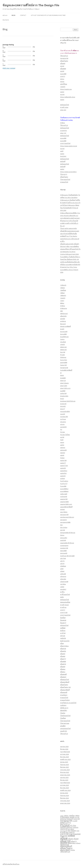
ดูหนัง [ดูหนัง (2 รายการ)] (78, 831)
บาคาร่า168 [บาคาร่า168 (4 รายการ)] (64, 834)
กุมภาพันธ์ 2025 (65, 783)
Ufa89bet (63, 566)
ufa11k (62, 561)
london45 (63, 404)
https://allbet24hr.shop (68, 97)
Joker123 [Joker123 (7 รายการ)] (64, 822)
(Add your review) (9, 68)
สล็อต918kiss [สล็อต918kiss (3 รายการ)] (72, 843)
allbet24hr (63, 316)
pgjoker (63, 453)
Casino (62, 339)
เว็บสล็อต (63, 718)
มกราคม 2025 (65, 785)
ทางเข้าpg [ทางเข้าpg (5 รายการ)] (64, 832)
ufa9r (62, 569)
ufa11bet (63, 558)
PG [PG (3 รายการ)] (70, 823)
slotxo (62, 79)
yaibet (62, 587)
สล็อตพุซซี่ (63, 674)
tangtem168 (64, 548)
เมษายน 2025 (64, 777)
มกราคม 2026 (65, 754)
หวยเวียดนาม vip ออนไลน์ (68, 703)
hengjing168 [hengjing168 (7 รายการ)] (66, 820)
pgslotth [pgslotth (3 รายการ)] (76, 827)
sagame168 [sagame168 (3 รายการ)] (64, 829)
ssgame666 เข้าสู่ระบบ (67, 543)
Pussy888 (63, 486)
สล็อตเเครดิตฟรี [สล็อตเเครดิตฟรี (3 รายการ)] (65, 850)
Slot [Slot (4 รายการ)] (69, 831)
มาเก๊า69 (63, 633)
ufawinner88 (64, 582)
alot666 (63, 319)
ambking (63, 321)
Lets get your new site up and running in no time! (48, 15)
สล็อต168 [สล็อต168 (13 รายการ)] (65, 841)
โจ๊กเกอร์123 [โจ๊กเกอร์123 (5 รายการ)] (65, 852)
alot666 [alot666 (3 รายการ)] (72, 817)
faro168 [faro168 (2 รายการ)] (77, 817)
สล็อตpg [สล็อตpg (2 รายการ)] (78, 843)
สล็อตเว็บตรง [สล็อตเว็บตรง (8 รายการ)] (66, 848)
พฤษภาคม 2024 (65, 803)
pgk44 (62, 455)
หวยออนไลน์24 (65, 700)
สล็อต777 (63, 659)
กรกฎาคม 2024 (65, 801)
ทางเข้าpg (63, 607)
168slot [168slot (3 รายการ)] (66, 816)
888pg (62, 303)
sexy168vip (64, 512)
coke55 (62, 344)
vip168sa (63, 584)
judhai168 (63, 393)
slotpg (62, 82)
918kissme (64, 308)
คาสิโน (62, 592)
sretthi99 (63, 540)
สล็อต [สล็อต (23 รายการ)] (64, 838)
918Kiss (63, 306)
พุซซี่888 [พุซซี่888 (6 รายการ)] (71, 836)
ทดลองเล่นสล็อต (65, 602)
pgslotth (63, 476)
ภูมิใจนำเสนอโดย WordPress (11, 864)
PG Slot (63, 432)
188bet (62, 293)
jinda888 (63, 378)
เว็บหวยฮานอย (65, 723)
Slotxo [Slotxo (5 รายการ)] (73, 830)
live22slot (63, 156)
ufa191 (62, 564)
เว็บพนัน (63, 713)
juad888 (63, 391)
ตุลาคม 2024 (64, 793)
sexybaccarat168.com (67, 517)
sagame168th (65, 502)
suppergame (64, 545)
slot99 (62, 71)
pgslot (62, 92)
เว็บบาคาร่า (64, 174)
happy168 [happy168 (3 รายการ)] (76, 819)
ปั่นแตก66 (63, 620)
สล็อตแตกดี (64, 692)
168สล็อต (63, 290)
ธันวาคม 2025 (65, 757)
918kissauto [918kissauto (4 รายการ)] (65, 817)
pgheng (63, 448)
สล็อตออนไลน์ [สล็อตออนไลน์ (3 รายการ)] (65, 845)
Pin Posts (6, 20)
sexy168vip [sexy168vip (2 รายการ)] (71, 829)
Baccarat (63, 324)
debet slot (63, 347)
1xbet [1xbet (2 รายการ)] (62, 816)
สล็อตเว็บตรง (64, 61)
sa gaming (63, 130)
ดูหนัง (62, 597)
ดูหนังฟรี (63, 161)
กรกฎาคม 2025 (65, 770)
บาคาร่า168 (64, 612)
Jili (61, 373)
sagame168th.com (66, 504)
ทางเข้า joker (64, 107)
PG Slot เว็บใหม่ (65, 435)
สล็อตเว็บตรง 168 (65, 687)
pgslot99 (63, 468)
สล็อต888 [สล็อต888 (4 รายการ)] (64, 843)
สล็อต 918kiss (64, 646)
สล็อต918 (63, 664)
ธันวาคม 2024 (65, 788)
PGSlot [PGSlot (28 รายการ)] (65, 825)
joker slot (63, 110)
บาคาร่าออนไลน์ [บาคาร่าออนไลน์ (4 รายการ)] (75, 834)
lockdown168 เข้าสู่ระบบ (68, 401)
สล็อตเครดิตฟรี (65, 682)
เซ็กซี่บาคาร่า (64, 708)
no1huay (63, 419)
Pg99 (62, 440)
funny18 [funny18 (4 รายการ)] (70, 819)
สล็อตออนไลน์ (65, 680)
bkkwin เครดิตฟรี (65, 326)
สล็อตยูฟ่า (63, 677)
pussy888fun (64, 489)
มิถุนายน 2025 (65, 772)
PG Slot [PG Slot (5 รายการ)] (73, 826)
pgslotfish (63, 473)
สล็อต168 (63, 649)
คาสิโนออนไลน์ (65, 594)
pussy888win (64, 491)
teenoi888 (63, 551)
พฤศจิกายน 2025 (65, 759)
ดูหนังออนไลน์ (65, 105)
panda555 (63, 427)
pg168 (62, 437)
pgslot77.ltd (64, 466)
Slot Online (64, 527)
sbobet (62, 509)
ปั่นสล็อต (63, 618)
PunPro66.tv (64, 481)
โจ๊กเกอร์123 (64, 56)
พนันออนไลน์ (64, 625)
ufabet (62, 571)
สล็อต (62, 643)
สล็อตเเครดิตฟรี (65, 690)
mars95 (63, 414)
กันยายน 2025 (65, 765)
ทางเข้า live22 (64, 605)
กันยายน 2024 (65, 796)
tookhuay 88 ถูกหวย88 (67, 556)
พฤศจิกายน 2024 (65, 790)
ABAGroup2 (64, 313)
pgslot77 (63, 463)
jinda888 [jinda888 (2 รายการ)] (75, 821)
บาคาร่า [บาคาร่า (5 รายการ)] (72, 832)
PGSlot (62, 458)
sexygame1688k (65, 522)
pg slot (62, 94)
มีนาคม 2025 (64, 780)
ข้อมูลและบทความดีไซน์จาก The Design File (31, 5)
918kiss (63, 123)
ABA (61, 311)
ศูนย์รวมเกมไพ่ (65, 641)
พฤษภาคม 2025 (65, 775)
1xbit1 (62, 301)
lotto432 (63, 406)
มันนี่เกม (63, 631)
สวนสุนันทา (64, 695)
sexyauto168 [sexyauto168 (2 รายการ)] (64, 831)
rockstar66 (64, 497)
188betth (63, 295)
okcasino (63, 422)
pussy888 (63, 74)
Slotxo (62, 535)
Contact (23, 15)
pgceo (62, 442)
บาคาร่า (63, 76)
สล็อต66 (63, 656)
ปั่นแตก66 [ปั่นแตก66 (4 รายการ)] (64, 836)
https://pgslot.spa (66, 89)
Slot (61, 525)
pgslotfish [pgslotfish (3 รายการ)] (69, 827)
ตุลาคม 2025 (64, 762)
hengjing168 (64, 368)
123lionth (63, 285)
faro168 (63, 352)
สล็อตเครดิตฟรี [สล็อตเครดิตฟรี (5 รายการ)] (66, 846)
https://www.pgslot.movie (69, 146)
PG (61, 429)
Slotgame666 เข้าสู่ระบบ (68, 533)
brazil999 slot (64, 337)
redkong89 (64, 494)
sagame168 (64, 499)
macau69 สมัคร (65, 411)
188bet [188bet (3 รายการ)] (77, 816)
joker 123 (63, 133)
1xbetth (63, 87)
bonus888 (63, 334)
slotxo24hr (64, 538)
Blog (14, 15)
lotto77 (63, 409)
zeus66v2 (63, 589)
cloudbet (63, 342)
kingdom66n (64, 396)
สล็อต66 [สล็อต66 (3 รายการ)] (71, 839)
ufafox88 (63, 574)
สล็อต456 (63, 651)
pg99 (62, 151)
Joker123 (63, 381)
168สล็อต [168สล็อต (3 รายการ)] (72, 816)
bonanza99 (64, 332)
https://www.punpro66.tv (68, 172)
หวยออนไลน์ (64, 182)
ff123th (63, 355)
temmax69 (64, 553)
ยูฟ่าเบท (63, 636)
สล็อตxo (63, 672)
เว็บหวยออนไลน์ (65, 179)
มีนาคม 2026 (64, 749)
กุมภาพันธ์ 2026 (65, 752)
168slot (63, 288)
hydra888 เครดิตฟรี (66, 370)
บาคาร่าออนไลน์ (65, 143)
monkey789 (64, 417)
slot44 (62, 66)
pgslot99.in (64, 471)
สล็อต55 (63, 654)
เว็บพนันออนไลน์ (65, 716)
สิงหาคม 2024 (64, 798)
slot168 (63, 530)
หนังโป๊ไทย (64, 84)
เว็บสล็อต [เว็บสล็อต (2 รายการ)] (73, 850)
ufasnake (63, 579)
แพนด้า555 (64, 731)
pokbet (63, 478)
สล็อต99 (63, 63)
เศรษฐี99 (63, 726)
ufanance (63, 576)
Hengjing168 (64, 58)
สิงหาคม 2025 (64, 767)
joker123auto (64, 383)
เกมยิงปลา (63, 705)
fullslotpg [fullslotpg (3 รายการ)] (63, 819)
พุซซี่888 (63, 628)
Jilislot (62, 375)
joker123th (64, 386)
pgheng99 (63, 450)
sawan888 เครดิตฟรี (66, 507)
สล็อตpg (63, 669)
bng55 (62, 329)
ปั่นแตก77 (63, 623)
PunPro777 (64, 484)
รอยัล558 (63, 638)
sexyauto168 (64, 515)
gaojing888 (64, 362)
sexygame (63, 520)
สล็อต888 (63, 69)
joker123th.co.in (65, 388)
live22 (62, 399)
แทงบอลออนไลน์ (65, 728)
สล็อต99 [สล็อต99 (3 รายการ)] (76, 839)
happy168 (63, 365)
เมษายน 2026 (64, 747)
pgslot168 (63, 460)
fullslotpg (63, 357)
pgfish (62, 445)
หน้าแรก (5, 15)
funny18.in (64, 360)
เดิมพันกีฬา (64, 710)
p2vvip (62, 424)
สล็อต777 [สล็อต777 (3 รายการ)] (74, 841)
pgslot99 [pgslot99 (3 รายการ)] (63, 827)
